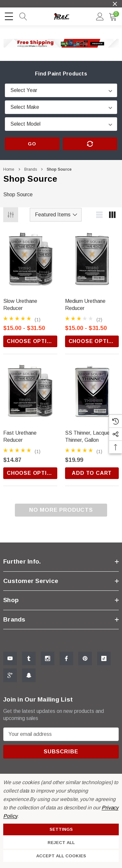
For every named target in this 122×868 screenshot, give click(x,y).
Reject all (61, 843)
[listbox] (56, 215)
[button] (61, 43)
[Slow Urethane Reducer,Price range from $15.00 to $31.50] (30, 262)
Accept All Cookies (61, 856)
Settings (61, 829)
